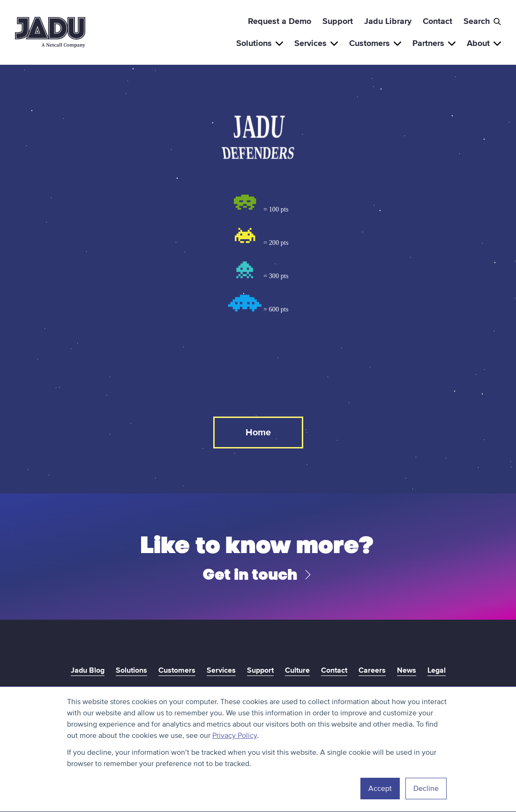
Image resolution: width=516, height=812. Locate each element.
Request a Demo (280, 21)
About (484, 43)
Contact (437, 21)
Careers (372, 670)
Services (316, 43)
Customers (375, 43)
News (407, 670)
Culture (297, 670)
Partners (434, 43)
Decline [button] (426, 789)
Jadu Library (388, 21)
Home (258, 433)
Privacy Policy (235, 736)
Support (338, 21)
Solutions (260, 43)
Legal (437, 670)
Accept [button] (380, 789)
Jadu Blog (88, 670)
